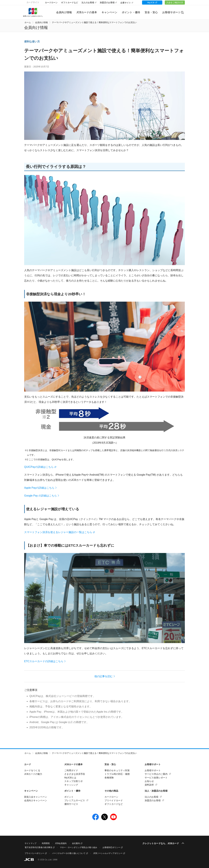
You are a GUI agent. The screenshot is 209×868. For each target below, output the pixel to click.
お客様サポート (153, 770)
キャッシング (71, 785)
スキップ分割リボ (73, 781)
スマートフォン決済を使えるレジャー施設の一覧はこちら (58, 532)
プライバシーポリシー (34, 853)
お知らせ (149, 781)
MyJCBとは (70, 778)
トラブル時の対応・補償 (117, 774)
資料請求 (149, 785)
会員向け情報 (60, 12)
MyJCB (149, 3)
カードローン (51, 3)
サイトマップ (31, 843)
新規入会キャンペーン (36, 797)
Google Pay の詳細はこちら (40, 496)
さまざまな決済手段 (75, 774)
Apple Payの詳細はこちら (39, 488)
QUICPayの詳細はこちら (39, 467)
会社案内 (76, 843)
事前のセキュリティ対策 (117, 770)
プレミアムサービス (75, 800)
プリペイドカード (114, 800)
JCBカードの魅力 (33, 774)
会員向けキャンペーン (36, 800)
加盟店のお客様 (107, 3)
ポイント (69, 797)
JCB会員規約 (61, 843)
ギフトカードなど (70, 3)
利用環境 (46, 843)
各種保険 (109, 778)
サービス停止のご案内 (156, 774)
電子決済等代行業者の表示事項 (38, 847)
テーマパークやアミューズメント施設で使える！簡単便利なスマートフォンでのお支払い (94, 22)
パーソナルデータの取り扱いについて (69, 853)
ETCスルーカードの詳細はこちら (44, 661)
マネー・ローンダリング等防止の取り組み (79, 847)
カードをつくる (32, 770)
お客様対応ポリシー (111, 847)
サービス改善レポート (156, 778)
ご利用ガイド (71, 770)
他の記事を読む (104, 676)
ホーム (28, 22)
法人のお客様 (88, 3)
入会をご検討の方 (174, 3)
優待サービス (71, 804)
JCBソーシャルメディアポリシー (108, 853)
